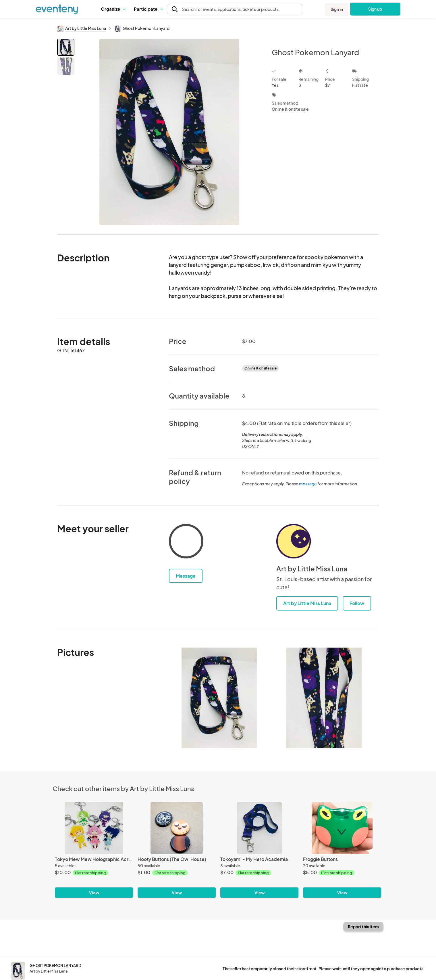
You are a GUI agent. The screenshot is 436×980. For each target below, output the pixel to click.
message (308, 484)
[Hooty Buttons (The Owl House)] (177, 828)
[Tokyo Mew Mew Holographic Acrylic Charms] (94, 828)
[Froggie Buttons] (342, 828)
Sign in (337, 9)
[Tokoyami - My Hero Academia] (259, 828)
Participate (148, 9)
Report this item (363, 927)
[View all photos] (169, 132)
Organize (113, 9)
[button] (113, 9)
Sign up (375, 9)
